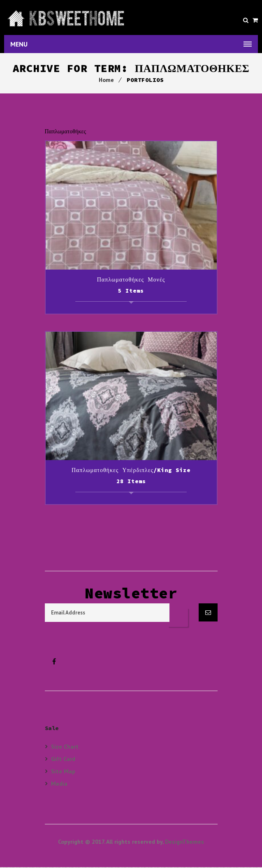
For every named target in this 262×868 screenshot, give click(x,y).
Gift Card (63, 760)
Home (106, 81)
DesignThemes (184, 842)
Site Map (63, 772)
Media (59, 784)
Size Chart (65, 747)
